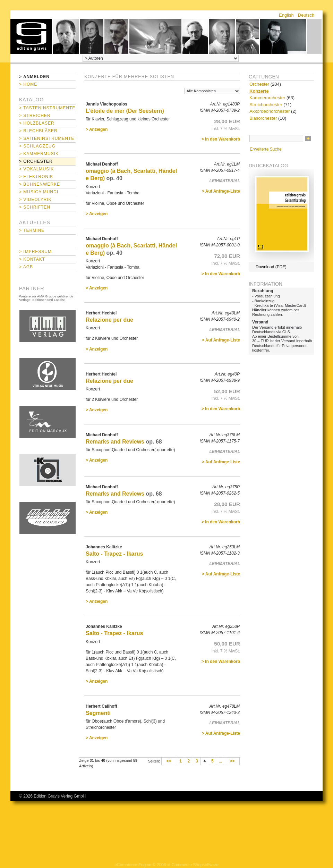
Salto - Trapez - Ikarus (114, 554)
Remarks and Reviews (115, 442)
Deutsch (306, 15)
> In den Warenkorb (221, 139)
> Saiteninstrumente (47, 138)
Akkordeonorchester (270, 111)
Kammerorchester (267, 98)
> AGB (26, 267)
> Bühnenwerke (40, 184)
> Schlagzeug (37, 146)
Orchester (259, 84)
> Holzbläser (37, 123)
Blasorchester (263, 118)
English (286, 15)
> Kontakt (32, 259)
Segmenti (98, 713)
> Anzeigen (97, 129)
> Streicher (35, 116)
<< (169, 761)
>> (232, 761)
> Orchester (36, 161)
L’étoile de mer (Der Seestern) (125, 111)
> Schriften (35, 207)
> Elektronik (36, 177)
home (31, 36)
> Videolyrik (35, 200)
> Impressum (35, 252)
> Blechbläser (38, 131)
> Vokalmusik (36, 169)
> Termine (32, 230)
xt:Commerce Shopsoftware (193, 865)
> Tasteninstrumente (47, 108)
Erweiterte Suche (266, 149)
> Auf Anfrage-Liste (221, 191)
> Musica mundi (39, 192)
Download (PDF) (271, 267)
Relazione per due (109, 320)
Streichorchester (266, 105)
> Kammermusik (39, 154)
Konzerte (259, 91)
